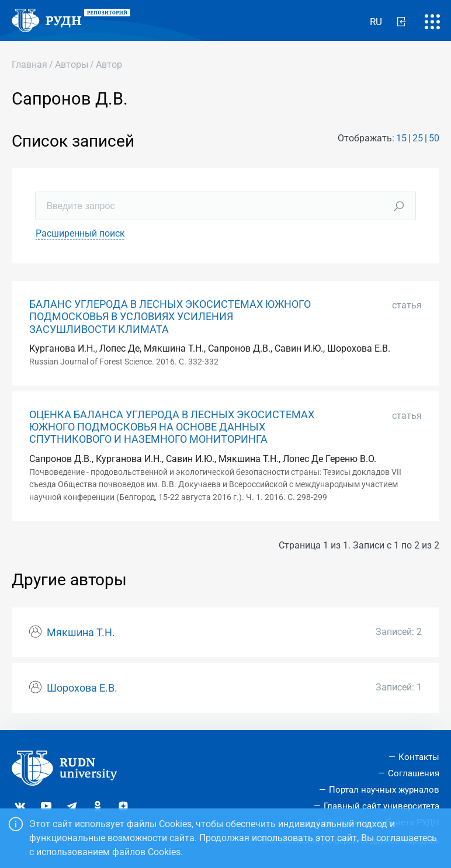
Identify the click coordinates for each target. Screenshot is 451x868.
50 (434, 138)
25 (418, 138)
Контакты (419, 757)
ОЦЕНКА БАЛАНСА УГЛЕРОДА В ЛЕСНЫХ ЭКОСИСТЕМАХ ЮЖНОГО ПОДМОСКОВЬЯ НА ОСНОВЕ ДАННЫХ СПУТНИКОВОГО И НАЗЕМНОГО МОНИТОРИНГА (172, 427)
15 (401, 138)
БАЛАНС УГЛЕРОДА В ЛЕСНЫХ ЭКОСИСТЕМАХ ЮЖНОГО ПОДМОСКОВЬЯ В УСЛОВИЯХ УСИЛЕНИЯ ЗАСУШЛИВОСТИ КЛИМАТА (170, 317)
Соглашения (414, 773)
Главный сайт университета (381, 806)
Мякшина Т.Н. (81, 633)
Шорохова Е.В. (82, 688)
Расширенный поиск (80, 233)
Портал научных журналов (384, 790)
